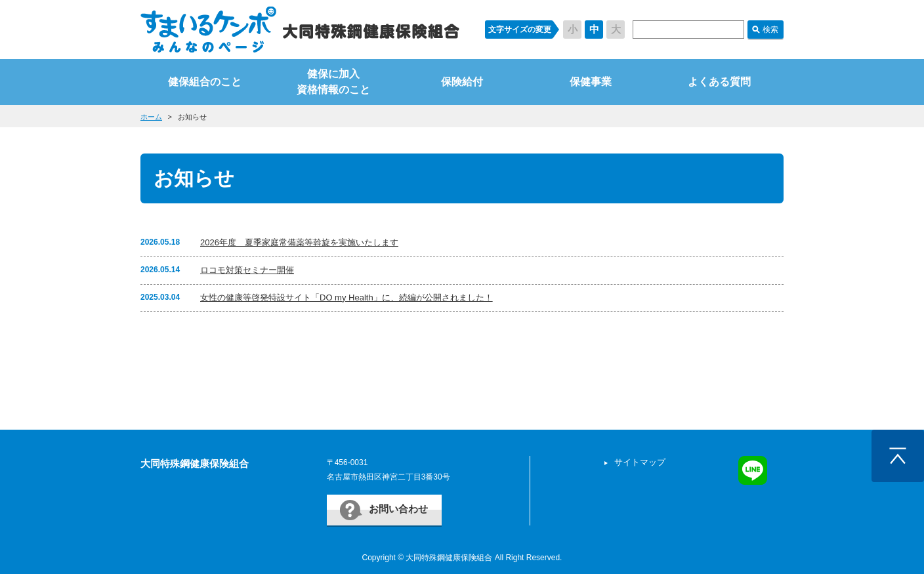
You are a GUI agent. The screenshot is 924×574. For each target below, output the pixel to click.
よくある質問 (719, 82)
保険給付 (462, 82)
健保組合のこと (205, 82)
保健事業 (591, 82)
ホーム (151, 117)
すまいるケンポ (300, 30)
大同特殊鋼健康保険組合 (195, 463)
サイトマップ (640, 462)
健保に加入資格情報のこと (333, 82)
